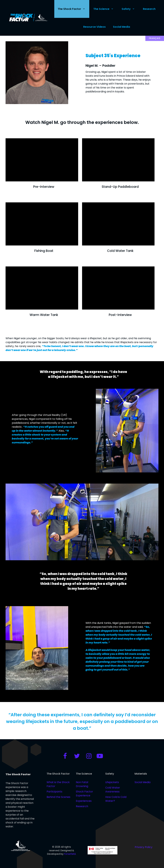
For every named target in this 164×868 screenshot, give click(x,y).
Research (82, 806)
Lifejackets (112, 782)
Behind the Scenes (58, 797)
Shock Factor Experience (84, 794)
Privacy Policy (144, 847)
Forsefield (70, 854)
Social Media (142, 782)
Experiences (84, 801)
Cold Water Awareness (113, 790)
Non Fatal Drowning (82, 784)
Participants (54, 792)
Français (155, 38)
